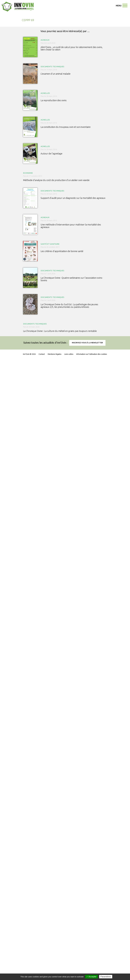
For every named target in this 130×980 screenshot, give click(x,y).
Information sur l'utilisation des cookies (92, 354)
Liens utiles (69, 354)
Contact (42, 354)
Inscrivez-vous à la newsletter (87, 343)
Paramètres (106, 977)
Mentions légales (55, 354)
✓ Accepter (91, 977)
